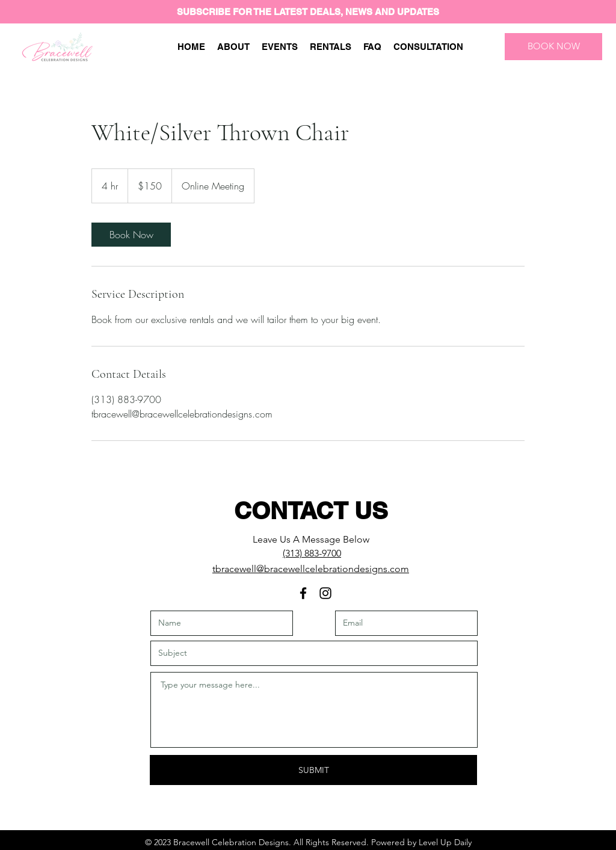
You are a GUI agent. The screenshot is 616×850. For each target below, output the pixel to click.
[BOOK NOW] (553, 47)
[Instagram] (325, 593)
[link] (131, 235)
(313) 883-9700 (312, 553)
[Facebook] (303, 593)
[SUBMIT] (313, 770)
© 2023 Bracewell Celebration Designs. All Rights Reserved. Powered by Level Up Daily (308, 842)
